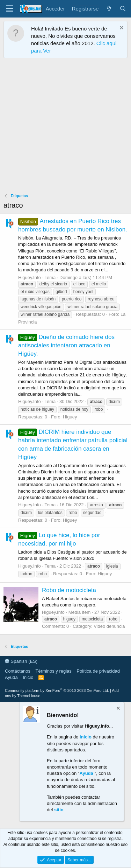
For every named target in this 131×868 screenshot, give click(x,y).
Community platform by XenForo (57, 690)
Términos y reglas (54, 671)
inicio (86, 737)
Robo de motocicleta (69, 590)
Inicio (28, 677)
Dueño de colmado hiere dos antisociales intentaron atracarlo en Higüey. (66, 345)
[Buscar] (123, 9)
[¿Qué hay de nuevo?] (109, 9)
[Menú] (10, 9)
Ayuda (11, 677)
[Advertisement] (65, 127)
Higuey (70, 417)
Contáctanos (18, 671)
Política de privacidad (98, 671)
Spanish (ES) (21, 661)
